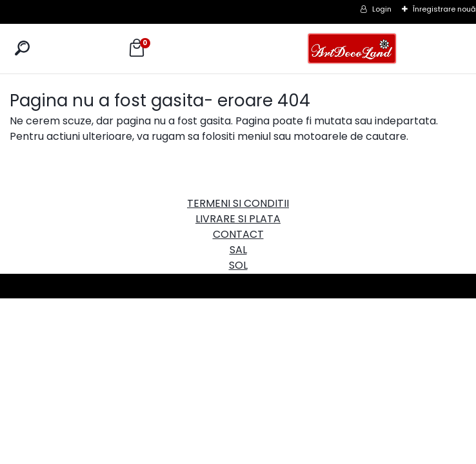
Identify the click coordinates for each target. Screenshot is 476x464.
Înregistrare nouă (444, 9)
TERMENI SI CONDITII (238, 203)
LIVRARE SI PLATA (238, 219)
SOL (238, 265)
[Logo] (352, 49)
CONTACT (238, 234)
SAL (238, 250)
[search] (22, 48)
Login (382, 9)
